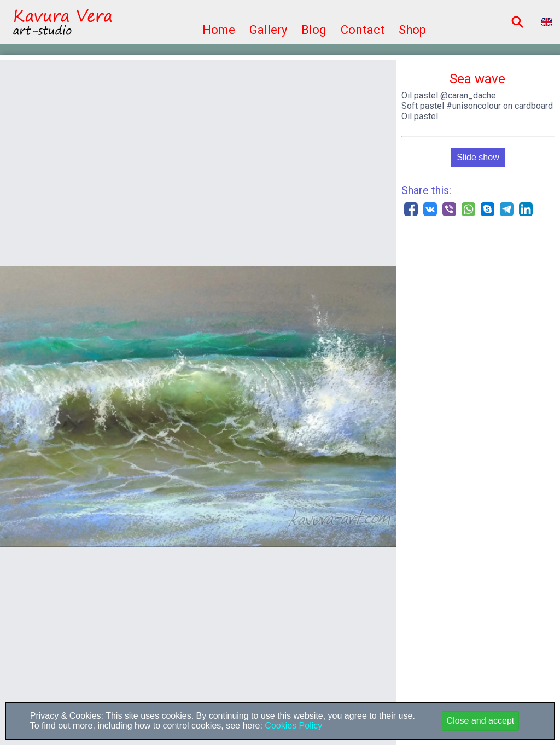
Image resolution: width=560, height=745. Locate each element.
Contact (363, 30)
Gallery (268, 30)
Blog (314, 30)
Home (219, 30)
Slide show (478, 157)
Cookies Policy (292, 726)
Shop (412, 30)
